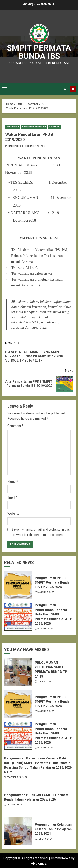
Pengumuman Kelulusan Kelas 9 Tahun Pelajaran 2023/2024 (53, 829)
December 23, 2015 (35, 146)
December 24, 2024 (17, 777)
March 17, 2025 (46, 592)
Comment (15, 426)
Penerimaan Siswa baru (34, 127)
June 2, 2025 (44, 682)
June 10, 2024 (45, 839)
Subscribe (73, 89)
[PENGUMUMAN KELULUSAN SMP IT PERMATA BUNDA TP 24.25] (18, 672)
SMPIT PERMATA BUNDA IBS (39, 52)
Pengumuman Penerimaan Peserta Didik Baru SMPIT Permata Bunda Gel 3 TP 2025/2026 (54, 614)
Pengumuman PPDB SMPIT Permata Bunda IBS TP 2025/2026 (52, 583)
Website (13, 514)
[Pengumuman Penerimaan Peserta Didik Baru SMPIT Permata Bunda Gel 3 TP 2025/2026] (18, 617)
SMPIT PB (54, 127)
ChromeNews (61, 858)
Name (13, 481)
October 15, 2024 (16, 805)
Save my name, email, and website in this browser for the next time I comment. (41, 532)
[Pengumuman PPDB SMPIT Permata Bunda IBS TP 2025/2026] (18, 585)
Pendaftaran (13, 127)
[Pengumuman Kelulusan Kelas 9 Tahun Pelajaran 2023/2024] (18, 831)
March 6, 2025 (45, 629)
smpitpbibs (14, 146)
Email (12, 498)
